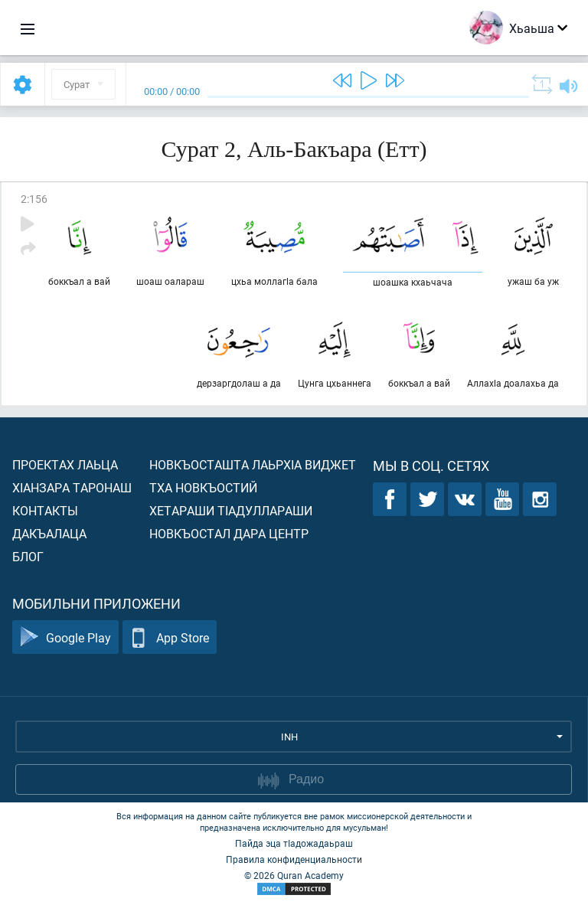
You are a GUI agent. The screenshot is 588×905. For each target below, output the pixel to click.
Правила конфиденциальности (294, 859)
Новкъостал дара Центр (229, 533)
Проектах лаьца (65, 464)
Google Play (65, 637)
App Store (170, 637)
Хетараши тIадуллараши (231, 510)
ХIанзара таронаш (72, 487)
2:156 (34, 199)
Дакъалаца (49, 533)
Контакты (45, 510)
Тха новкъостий (203, 487)
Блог (28, 556)
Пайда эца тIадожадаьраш (294, 843)
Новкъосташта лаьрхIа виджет (253, 464)
